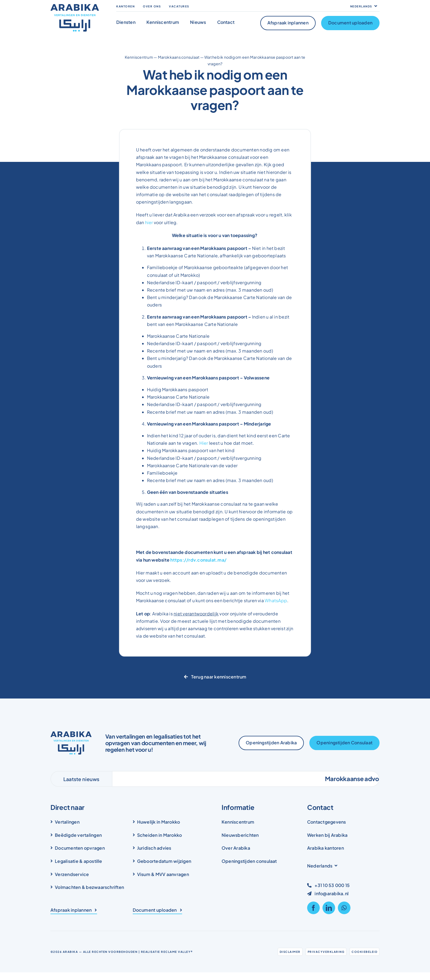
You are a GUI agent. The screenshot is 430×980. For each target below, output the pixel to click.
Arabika (70, 952)
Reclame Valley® (177, 952)
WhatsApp (276, 600)
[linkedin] (329, 908)
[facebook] (313, 908)
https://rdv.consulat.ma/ (198, 560)
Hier (204, 443)
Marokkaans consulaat (179, 57)
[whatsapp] (344, 908)
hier (149, 222)
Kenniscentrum (139, 57)
